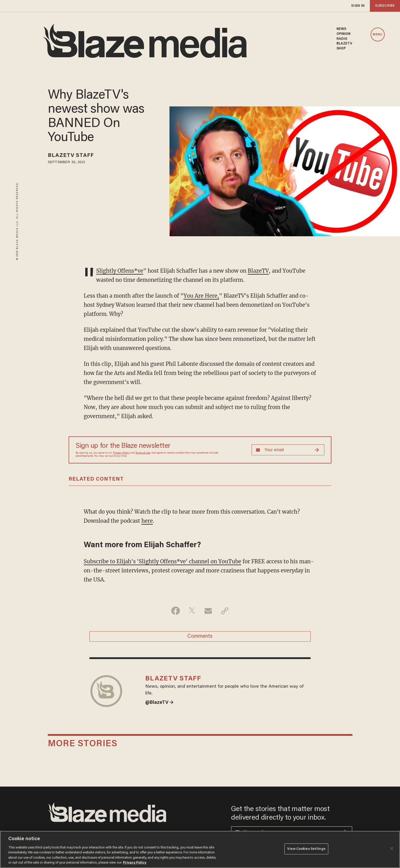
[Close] (392, 848)
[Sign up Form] (288, 450)
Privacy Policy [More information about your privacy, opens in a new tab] (135, 863)
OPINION (344, 34)
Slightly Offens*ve (120, 271)
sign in (358, 6)
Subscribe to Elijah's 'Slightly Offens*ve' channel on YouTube (162, 561)
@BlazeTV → (159, 703)
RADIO (342, 39)
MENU (377, 35)
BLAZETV (345, 44)
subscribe (385, 6)
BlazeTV (258, 271)
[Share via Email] (208, 611)
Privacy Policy (121, 453)
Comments (200, 636)
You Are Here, (201, 296)
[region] (200, 849)
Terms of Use (143, 453)
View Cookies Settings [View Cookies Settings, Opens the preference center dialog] (306, 849)
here (147, 521)
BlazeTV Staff (71, 156)
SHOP (341, 49)
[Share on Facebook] (176, 611)
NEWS (341, 29)
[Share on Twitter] (192, 611)
